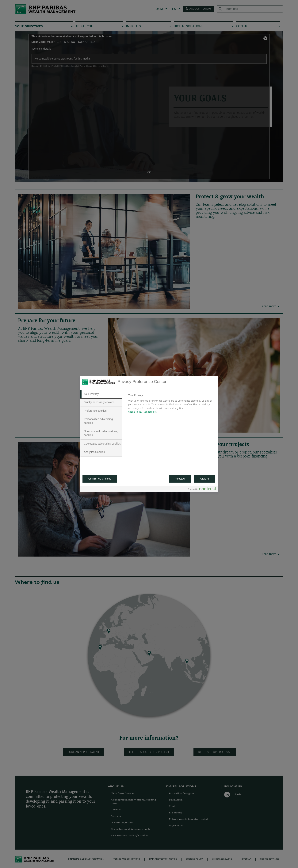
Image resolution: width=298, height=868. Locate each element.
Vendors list (150, 412)
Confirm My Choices (100, 479)
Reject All (180, 479)
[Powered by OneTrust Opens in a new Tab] (202, 490)
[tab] (101, 394)
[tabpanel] (172, 405)
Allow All (205, 479)
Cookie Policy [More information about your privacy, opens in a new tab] (135, 412)
